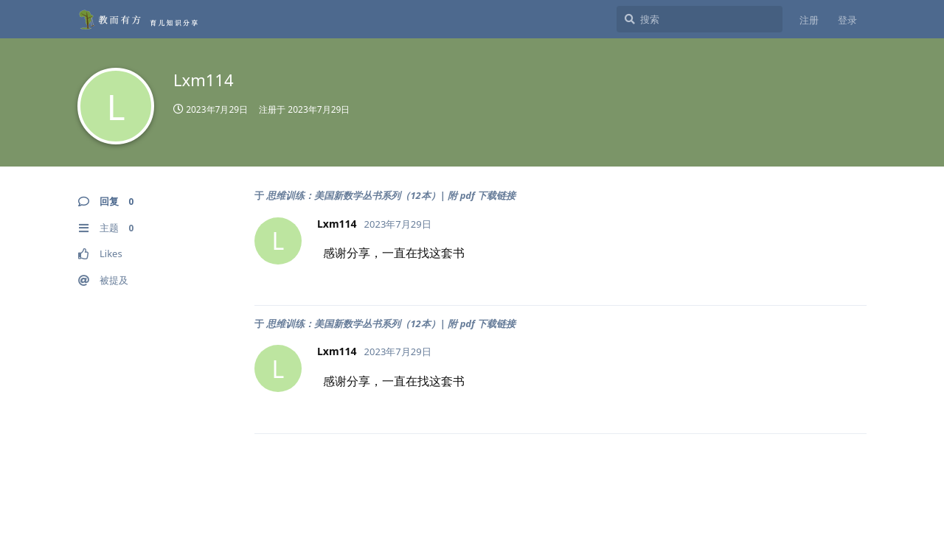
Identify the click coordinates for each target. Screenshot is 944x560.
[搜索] (700, 19)
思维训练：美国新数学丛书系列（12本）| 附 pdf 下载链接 (391, 195)
